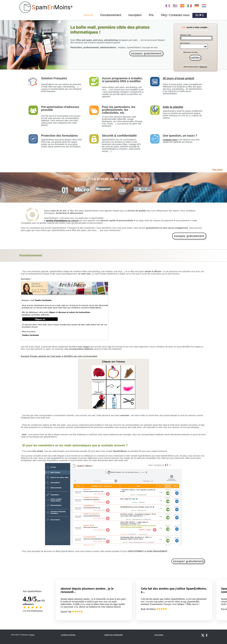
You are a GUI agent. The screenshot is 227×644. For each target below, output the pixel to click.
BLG (200, 15)
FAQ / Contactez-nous (175, 15)
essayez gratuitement (146, 53)
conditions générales (68, 635)
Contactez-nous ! (170, 140)
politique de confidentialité (114, 635)
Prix (151, 15)
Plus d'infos (218, 170)
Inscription (135, 15)
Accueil (88, 15)
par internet (62, 220)
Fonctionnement (111, 15)
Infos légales (159, 635)
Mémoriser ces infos (190, 52)
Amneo (32, 635)
